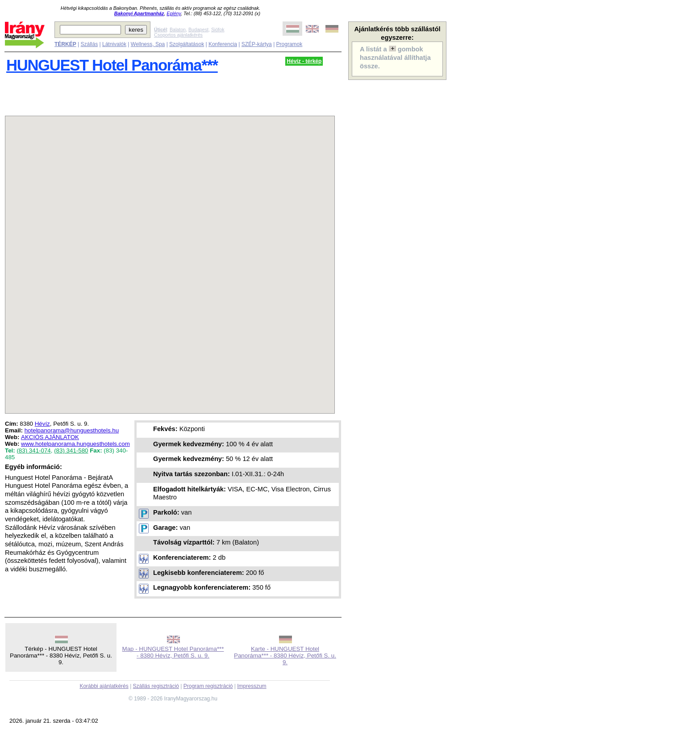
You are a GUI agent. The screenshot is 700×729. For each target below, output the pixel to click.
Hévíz (42, 424)
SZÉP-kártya (257, 44)
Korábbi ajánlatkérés (104, 686)
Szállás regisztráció (156, 686)
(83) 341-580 (71, 450)
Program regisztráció (208, 686)
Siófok (218, 29)
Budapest (198, 29)
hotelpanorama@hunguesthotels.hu (72, 430)
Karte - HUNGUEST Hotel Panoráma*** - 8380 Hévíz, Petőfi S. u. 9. (285, 656)
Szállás (89, 44)
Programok (290, 44)
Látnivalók (114, 44)
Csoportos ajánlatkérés (178, 35)
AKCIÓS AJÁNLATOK (50, 437)
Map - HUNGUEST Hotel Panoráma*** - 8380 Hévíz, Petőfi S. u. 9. (173, 652)
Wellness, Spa (148, 44)
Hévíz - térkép (304, 61)
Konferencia (223, 44)
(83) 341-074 (33, 450)
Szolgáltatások (187, 44)
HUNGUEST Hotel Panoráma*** (112, 65)
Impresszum (252, 686)
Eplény (174, 13)
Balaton (178, 29)
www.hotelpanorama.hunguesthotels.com (75, 444)
